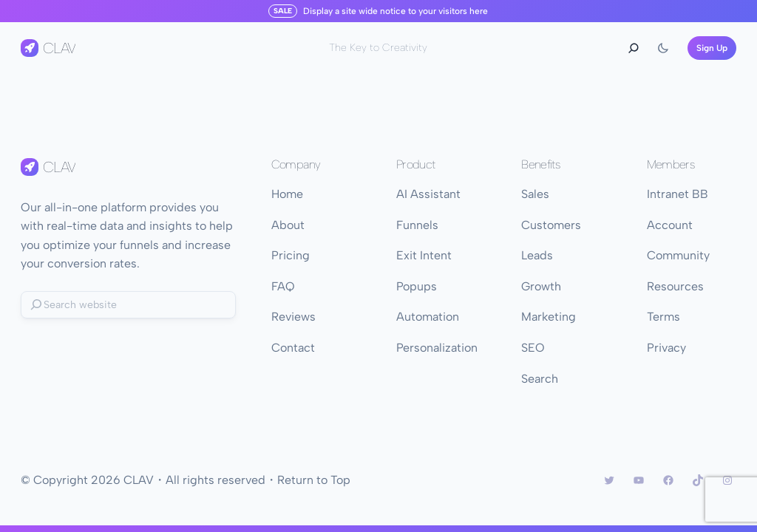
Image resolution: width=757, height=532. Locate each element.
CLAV (59, 48)
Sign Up (712, 48)
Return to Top (314, 480)
